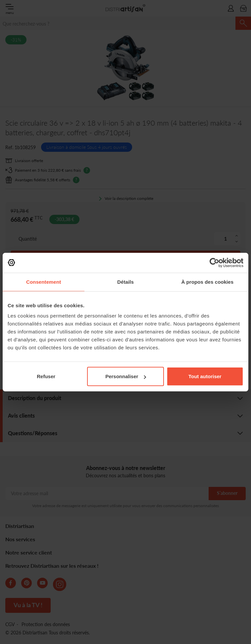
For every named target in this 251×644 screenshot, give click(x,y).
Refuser (46, 376)
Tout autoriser (205, 376)
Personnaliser (126, 376)
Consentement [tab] (44, 282)
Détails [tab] (125, 282)
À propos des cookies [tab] (207, 282)
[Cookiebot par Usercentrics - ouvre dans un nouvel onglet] (214, 263)
